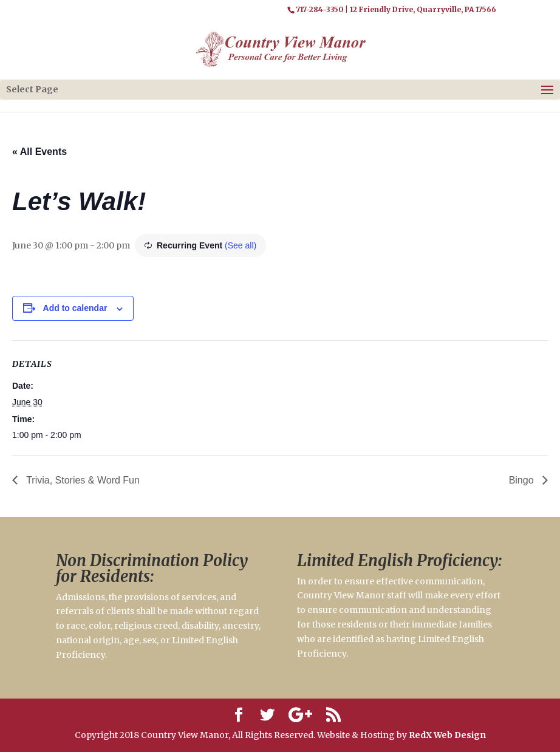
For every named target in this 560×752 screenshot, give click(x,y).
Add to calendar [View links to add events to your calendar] (75, 308)
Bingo (523, 480)
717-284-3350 (319, 9)
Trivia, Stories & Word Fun (82, 480)
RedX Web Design (447, 735)
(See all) (241, 245)
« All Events (39, 152)
